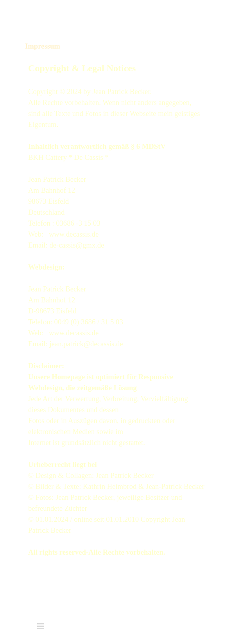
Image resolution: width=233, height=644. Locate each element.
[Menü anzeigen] (191, 14)
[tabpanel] (116, 309)
